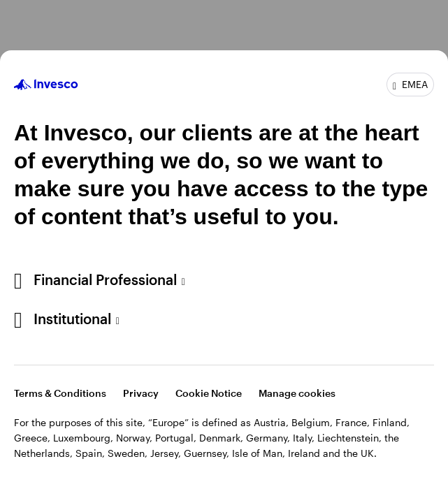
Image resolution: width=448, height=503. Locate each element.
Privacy (141, 393)
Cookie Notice (209, 393)
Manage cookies (297, 393)
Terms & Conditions (60, 393)
